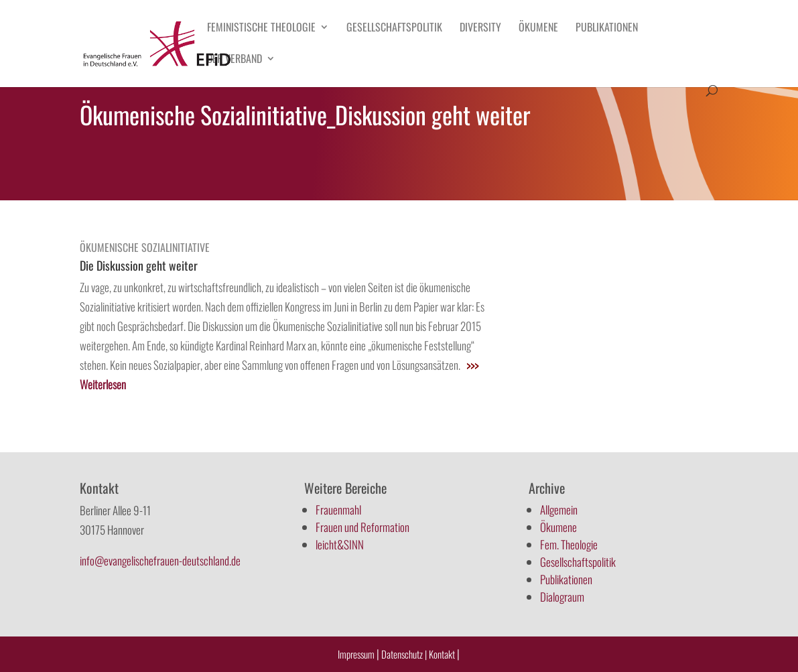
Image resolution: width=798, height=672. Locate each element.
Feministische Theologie (261, 28)
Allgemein (559, 510)
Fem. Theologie (569, 544)
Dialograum (562, 597)
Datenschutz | (404, 654)
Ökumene (538, 28)
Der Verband (235, 60)
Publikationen (607, 28)
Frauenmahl (338, 510)
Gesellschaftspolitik (394, 28)
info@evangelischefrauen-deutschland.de (160, 560)
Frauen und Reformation (362, 527)
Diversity (480, 28)
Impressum (356, 654)
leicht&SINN (340, 544)
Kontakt (443, 654)
